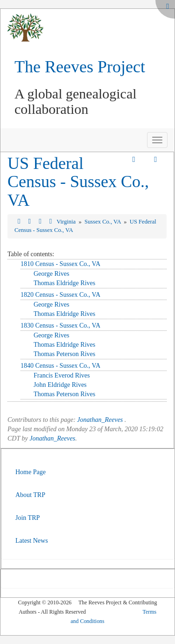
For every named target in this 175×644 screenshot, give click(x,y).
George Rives (51, 274)
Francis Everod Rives (62, 375)
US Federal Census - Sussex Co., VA (78, 182)
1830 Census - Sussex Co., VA (60, 325)
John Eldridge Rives (60, 385)
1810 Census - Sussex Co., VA (60, 264)
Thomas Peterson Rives (64, 354)
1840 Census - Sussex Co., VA (60, 366)
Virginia (67, 222)
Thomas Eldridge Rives (64, 283)
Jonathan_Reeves (100, 420)
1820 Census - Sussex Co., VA (60, 295)
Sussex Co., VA (103, 222)
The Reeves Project (80, 67)
